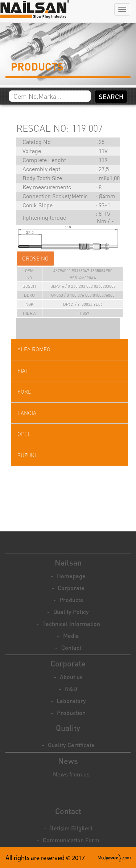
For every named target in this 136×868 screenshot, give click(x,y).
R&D (71, 689)
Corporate (71, 588)
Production (71, 713)
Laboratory (71, 701)
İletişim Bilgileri (71, 828)
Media (71, 636)
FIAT (23, 371)
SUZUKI (27, 455)
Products (71, 600)
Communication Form (71, 840)
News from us (71, 774)
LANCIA (27, 413)
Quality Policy (71, 612)
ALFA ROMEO (34, 349)
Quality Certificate (71, 745)
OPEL (24, 434)
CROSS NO (35, 259)
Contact (71, 647)
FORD (24, 392)
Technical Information (71, 624)
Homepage (71, 576)
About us (71, 677)
